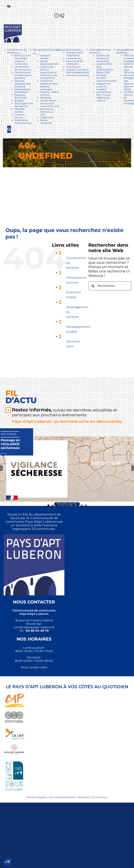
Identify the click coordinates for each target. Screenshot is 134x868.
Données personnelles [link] (62, 797)
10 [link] (86, 505)
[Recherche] (93, 286)
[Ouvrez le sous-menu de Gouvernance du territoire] (19, 53)
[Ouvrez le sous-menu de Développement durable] (127, 53)
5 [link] (65, 505)
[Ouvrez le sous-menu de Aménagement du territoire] (101, 53)
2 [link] (53, 505)
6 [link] (69, 505)
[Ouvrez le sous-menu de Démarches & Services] (34, 53)
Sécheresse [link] (9, 434)
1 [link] (48, 505)
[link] (9, 6)
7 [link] (73, 505)
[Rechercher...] (110, 286)
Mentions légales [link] (37, 797)
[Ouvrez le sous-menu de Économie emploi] (82, 51)
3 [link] (57, 505)
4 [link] (61, 505)
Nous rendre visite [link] (34, 667)
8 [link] (77, 505)
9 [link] (82, 505)
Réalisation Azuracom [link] (93, 797)
